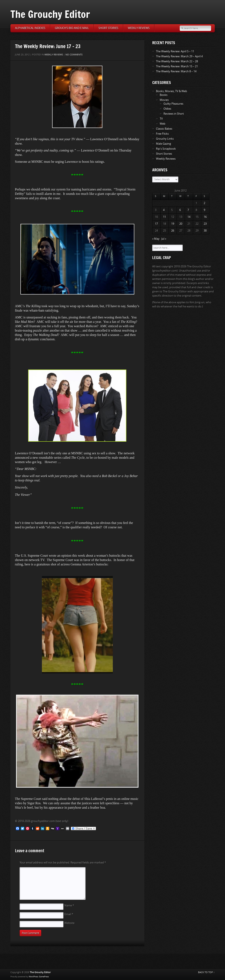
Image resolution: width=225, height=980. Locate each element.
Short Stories (108, 28)
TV (161, 119)
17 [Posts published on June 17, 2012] (156, 224)
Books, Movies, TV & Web (172, 91)
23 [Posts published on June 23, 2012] (205, 224)
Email (69, 914)
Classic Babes (164, 129)
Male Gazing (163, 144)
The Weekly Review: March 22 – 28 (177, 61)
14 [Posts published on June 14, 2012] (189, 217)
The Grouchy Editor (50, 14)
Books (164, 95)
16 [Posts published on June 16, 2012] (205, 217)
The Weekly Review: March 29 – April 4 (179, 56)
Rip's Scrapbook (166, 149)
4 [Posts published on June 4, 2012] (164, 210)
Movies (164, 100)
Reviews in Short (174, 114)
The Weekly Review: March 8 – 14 (176, 71)
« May (156, 239)
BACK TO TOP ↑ (206, 972)
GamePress (44, 977)
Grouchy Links (165, 139)
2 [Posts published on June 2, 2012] (204, 203)
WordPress (33, 977)
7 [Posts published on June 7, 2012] (188, 210)
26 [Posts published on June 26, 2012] (173, 231)
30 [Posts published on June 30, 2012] (205, 231)
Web (163, 124)
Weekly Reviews (139, 28)
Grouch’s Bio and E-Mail (72, 28)
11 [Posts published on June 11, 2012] (165, 217)
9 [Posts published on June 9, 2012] (204, 210)
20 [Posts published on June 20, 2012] (181, 224)
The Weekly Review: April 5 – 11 (175, 51)
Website (69, 923)
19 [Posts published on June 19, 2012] (173, 224)
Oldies (167, 109)
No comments (74, 55)
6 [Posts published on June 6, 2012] (180, 210)
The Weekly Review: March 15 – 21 (177, 66)
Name (69, 905)
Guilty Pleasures (173, 104)
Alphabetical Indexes (30, 28)
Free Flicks (162, 134)
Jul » (164, 239)
